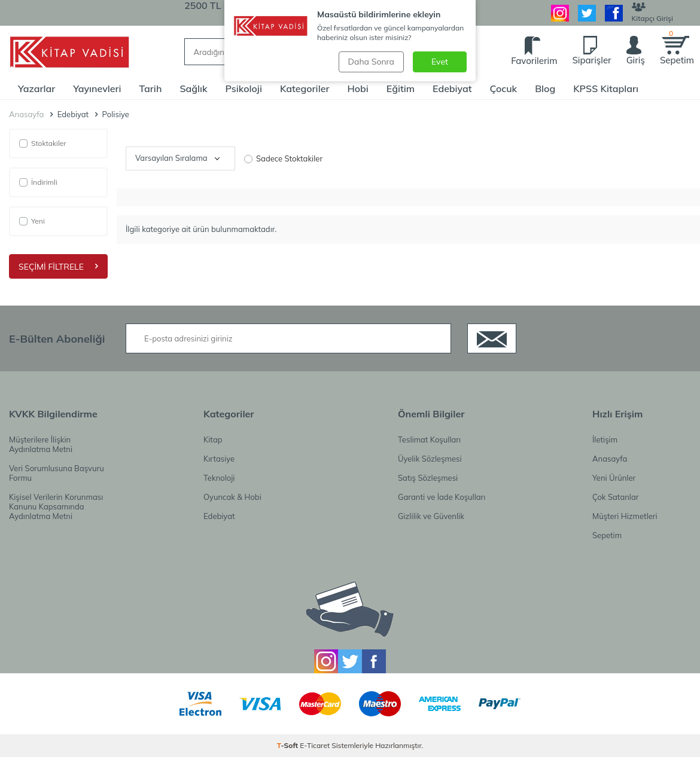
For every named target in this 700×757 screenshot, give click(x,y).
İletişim (605, 439)
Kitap (213, 439)
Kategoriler (305, 88)
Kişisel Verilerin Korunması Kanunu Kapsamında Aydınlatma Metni (56, 506)
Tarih (151, 88)
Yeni (32, 221)
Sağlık (193, 88)
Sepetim (607, 535)
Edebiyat (452, 88)
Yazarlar (36, 88)
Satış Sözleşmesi (428, 478)
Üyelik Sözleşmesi (430, 459)
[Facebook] (614, 13)
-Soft (289, 745)
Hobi (357, 88)
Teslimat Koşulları (429, 439)
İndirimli (38, 182)
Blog (545, 88)
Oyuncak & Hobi (232, 497)
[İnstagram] (560, 13)
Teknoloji (219, 478)
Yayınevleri (97, 88)
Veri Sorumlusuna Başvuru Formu (57, 473)
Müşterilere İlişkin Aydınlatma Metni (41, 444)
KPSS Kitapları (606, 88)
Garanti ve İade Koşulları (442, 497)
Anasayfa (26, 115)
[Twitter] (587, 13)
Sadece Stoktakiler (283, 159)
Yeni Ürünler (614, 478)
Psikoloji (244, 88)
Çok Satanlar (615, 497)
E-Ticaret (315, 745)
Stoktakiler (43, 143)
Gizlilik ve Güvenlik (431, 516)
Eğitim (401, 88)
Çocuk (504, 88)
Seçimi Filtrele (58, 267)
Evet (440, 62)
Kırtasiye (219, 459)
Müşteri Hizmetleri (625, 516)
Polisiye (116, 115)
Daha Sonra (371, 62)
